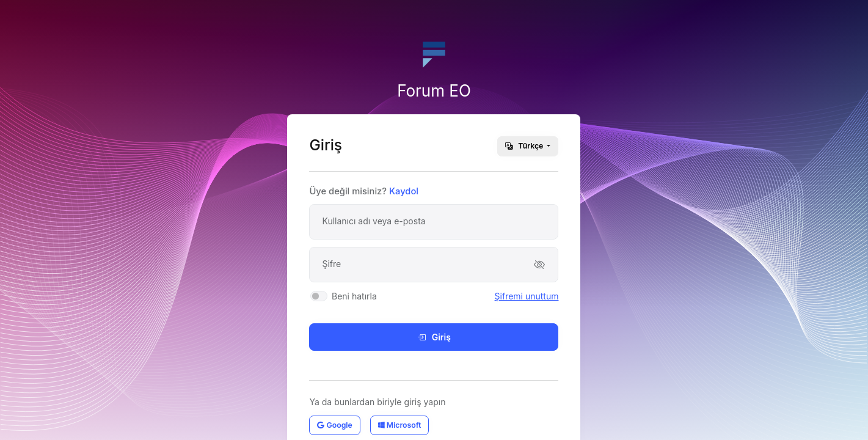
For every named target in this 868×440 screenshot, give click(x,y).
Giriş (434, 337)
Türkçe (525, 146)
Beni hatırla (354, 296)
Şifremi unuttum (527, 296)
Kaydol (404, 191)
